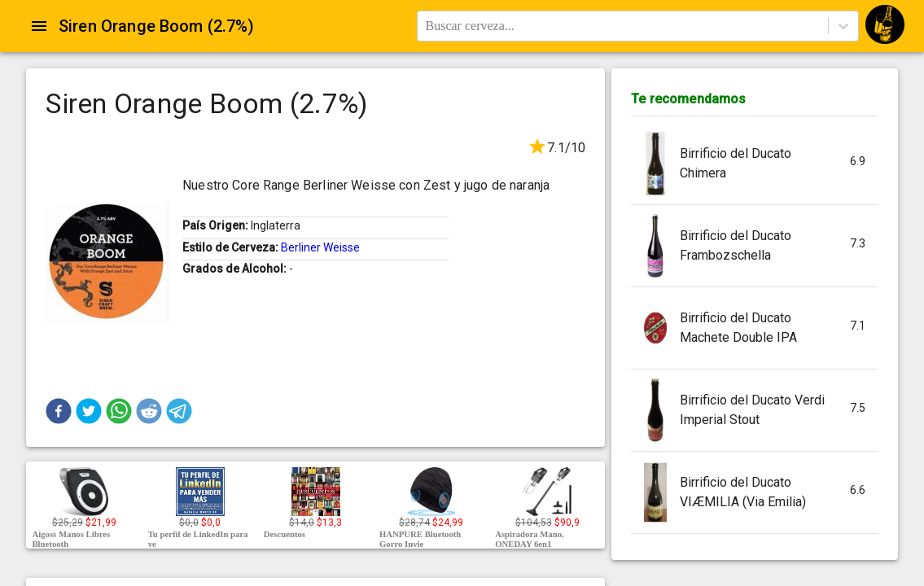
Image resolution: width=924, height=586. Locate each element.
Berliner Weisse (320, 247)
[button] (59, 411)
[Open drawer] (39, 26)
